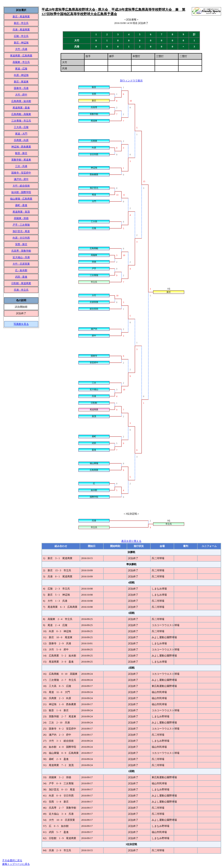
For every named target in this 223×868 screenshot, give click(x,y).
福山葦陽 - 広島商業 (21, 199)
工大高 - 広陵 (21, 127)
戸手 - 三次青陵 (21, 225)
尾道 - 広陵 (21, 69)
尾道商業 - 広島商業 (21, 56)
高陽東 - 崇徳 (21, 218)
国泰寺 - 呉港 (21, 88)
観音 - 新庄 (21, 153)
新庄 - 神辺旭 (21, 43)
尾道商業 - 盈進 (21, 108)
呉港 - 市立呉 (21, 290)
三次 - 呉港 (21, 166)
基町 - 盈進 (21, 205)
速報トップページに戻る (16, 864)
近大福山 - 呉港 (21, 257)
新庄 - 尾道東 (21, 82)
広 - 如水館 (21, 270)
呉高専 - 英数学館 (21, 251)
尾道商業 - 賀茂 (21, 212)
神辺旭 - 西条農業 (21, 147)
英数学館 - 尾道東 (21, 160)
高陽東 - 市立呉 (21, 62)
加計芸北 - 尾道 (21, 231)
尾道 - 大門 (21, 134)
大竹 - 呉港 (21, 49)
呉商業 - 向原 (21, 140)
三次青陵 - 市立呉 (21, 121)
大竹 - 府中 (21, 95)
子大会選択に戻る (12, 860)
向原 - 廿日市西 (21, 238)
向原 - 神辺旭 (21, 75)
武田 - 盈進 (21, 277)
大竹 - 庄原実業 (21, 264)
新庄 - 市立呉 (21, 23)
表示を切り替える (131, 541)
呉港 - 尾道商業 (21, 30)
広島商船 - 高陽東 (21, 114)
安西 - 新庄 (21, 244)
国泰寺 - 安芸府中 (21, 173)
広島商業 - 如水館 (21, 101)
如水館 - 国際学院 (21, 192)
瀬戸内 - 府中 (21, 179)
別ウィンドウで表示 (131, 81)
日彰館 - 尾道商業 (21, 283)
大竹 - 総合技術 (21, 186)
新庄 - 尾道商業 (21, 17)
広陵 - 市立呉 (21, 36)
